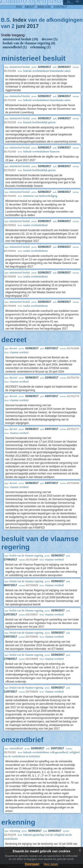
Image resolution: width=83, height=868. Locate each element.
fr (77, 2)
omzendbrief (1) (15, 47)
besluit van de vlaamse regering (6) (29, 43)
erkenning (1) (41, 47)
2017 (33, 26)
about (30, 7)
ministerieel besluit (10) (20, 39)
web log (44, 7)
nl (69, 2)
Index (20, 20)
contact (60, 7)
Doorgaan (32, 864)
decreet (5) (50, 39)
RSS (19, 7)
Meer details (51, 864)
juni (21, 26)
